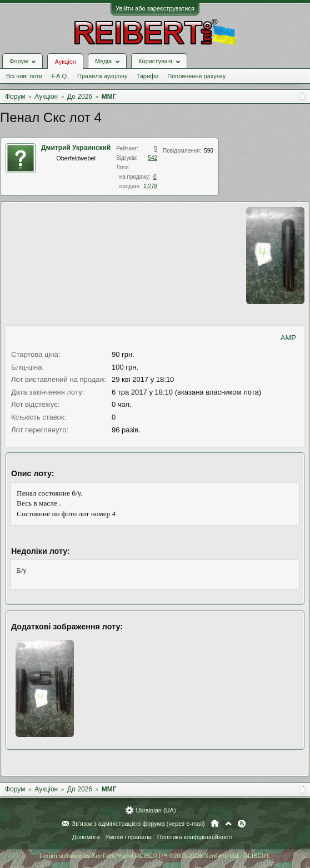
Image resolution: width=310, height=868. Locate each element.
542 (152, 158)
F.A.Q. (60, 76)
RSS (242, 824)
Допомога (86, 837)
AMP (288, 338)
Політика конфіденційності (195, 837)
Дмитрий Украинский (76, 148)
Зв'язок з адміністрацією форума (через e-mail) (138, 824)
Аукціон (65, 62)
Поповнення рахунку (196, 76)
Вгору (228, 824)
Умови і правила (128, 837)
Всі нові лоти (24, 76)
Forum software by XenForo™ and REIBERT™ (155, 856)
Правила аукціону (102, 76)
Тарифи (148, 76)
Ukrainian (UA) (156, 810)
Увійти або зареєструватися (155, 8)
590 (209, 151)
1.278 (150, 186)
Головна (215, 824)
